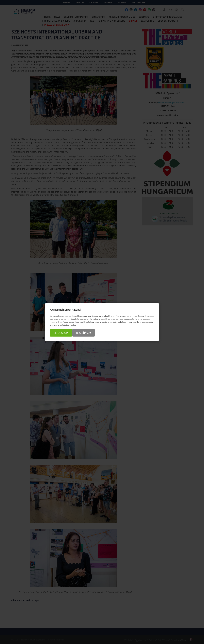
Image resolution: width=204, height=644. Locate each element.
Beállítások (84, 333)
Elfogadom (61, 333)
